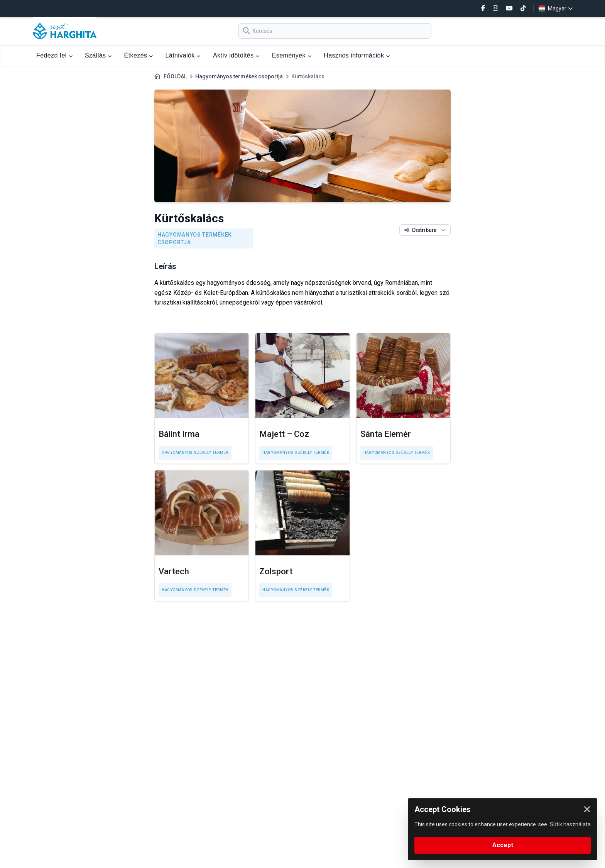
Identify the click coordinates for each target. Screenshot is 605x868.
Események (292, 55)
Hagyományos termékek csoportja (239, 76)
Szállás (98, 55)
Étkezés (139, 55)
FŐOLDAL (175, 76)
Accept (503, 845)
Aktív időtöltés (236, 55)
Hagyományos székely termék (195, 453)
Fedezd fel (54, 55)
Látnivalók (183, 55)
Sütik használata (570, 824)
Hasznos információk (357, 55)
